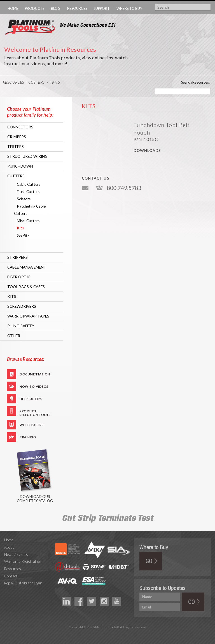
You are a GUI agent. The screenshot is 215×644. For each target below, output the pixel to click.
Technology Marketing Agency (108, 634)
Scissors (24, 199)
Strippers (17, 257)
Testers (16, 147)
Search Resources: (195, 82)
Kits (56, 82)
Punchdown (20, 166)
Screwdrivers (22, 306)
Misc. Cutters (28, 221)
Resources (77, 8)
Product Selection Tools (35, 413)
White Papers (31, 425)
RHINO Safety (21, 326)
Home (13, 8)
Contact (11, 576)
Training (28, 437)
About (9, 547)
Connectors (20, 127)
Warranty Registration (23, 561)
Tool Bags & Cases (26, 287)
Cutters (36, 82)
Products (35, 8)
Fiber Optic (19, 277)
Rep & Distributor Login (23, 583)
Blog (56, 8)
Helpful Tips (31, 399)
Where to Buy (129, 8)
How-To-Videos (34, 386)
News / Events (16, 554)
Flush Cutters (28, 192)
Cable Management (27, 267)
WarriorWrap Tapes (28, 316)
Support (102, 8)
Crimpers (17, 137)
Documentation (35, 374)
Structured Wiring (27, 156)
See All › (23, 235)
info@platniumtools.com (86, 186)
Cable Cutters (29, 184)
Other (14, 336)
